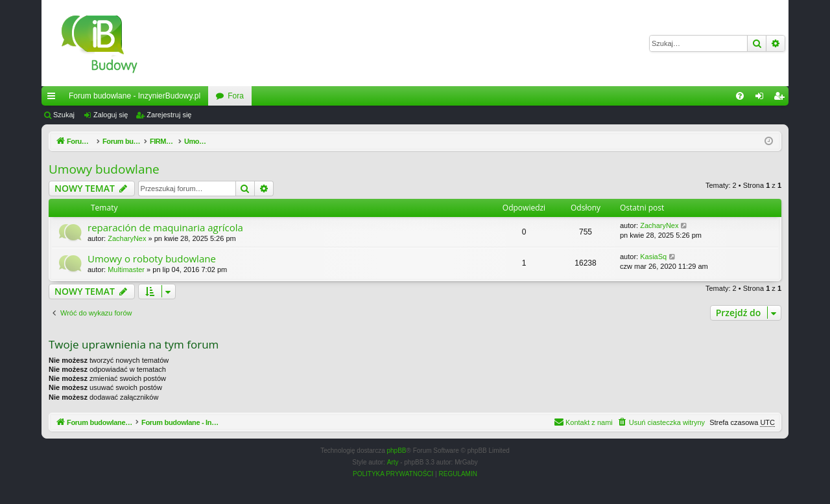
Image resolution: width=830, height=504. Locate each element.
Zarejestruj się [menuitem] (781, 98)
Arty (393, 462)
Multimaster (126, 269)
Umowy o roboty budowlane (152, 258)
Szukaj (64, 115)
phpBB (397, 451)
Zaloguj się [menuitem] (762, 98)
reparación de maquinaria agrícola (165, 227)
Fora (236, 96)
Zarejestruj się (169, 115)
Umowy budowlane (104, 169)
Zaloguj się (111, 115)
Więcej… (54, 98)
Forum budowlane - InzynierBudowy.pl (135, 96)
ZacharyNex (127, 238)
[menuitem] (740, 96)
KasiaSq (653, 257)
